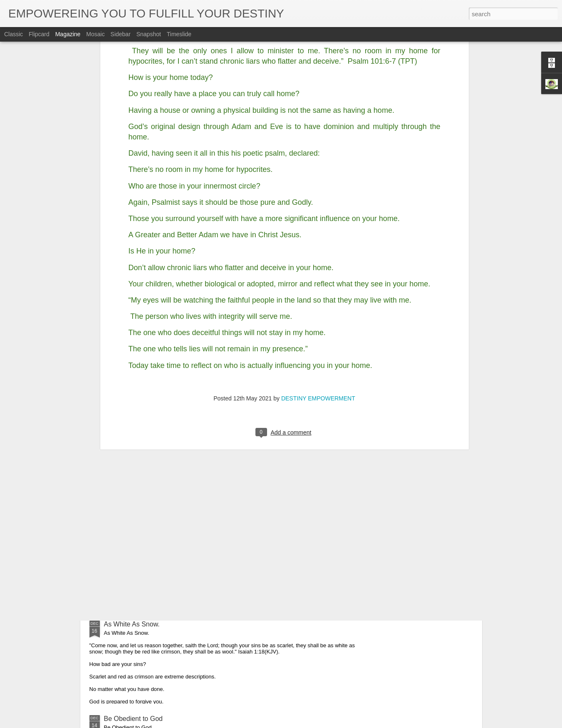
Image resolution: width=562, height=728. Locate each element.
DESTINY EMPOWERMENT (318, 280)
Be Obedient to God (133, 719)
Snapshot (149, 34)
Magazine (68, 34)
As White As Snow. (132, 624)
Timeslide (179, 34)
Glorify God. (122, 530)
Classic (14, 34)
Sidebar (121, 34)
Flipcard (39, 34)
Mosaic (95, 34)
